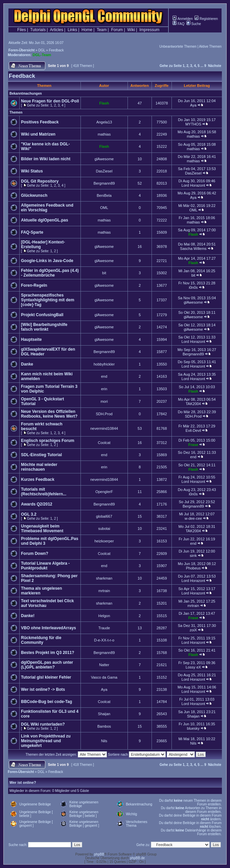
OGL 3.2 (29, 514)
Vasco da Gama (104, 677)
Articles (56, 30)
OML (104, 208)
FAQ (178, 24)
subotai (104, 529)
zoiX (193, 630)
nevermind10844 (104, 428)
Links (72, 30)
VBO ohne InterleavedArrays (49, 628)
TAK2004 (193, 404)
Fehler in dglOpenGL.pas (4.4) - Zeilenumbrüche (50, 273)
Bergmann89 (104, 183)
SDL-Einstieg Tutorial (41, 455)
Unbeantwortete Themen (178, 46)
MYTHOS (193, 124)
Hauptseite (31, 339)
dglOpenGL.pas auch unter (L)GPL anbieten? (47, 665)
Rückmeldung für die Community (41, 640)
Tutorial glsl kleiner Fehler (46, 677)
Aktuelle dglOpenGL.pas (44, 220)
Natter (104, 665)
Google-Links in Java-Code (47, 261)
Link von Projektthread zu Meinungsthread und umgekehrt (46, 741)
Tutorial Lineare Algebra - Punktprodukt (45, 566)
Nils (104, 741)
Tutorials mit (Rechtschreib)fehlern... (44, 492)
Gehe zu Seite (171, 66)
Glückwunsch (34, 195)
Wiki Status (32, 171)
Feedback (56, 50)
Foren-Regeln (34, 285)
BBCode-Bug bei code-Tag (47, 702)
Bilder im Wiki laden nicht (46, 159)
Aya (193, 105)
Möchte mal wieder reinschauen (39, 467)
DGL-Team (42, 55)
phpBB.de (137, 858)
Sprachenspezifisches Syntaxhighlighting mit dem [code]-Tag (48, 300)
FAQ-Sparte (32, 232)
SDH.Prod (104, 414)
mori (104, 401)
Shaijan (104, 714)
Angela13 (104, 122)
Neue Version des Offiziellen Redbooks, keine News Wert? (49, 414)
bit (104, 273)
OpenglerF (104, 492)
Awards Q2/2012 (37, 504)
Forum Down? (35, 554)
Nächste (215, 66)
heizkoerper (104, 541)
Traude (104, 628)
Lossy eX (193, 667)
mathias (104, 134)
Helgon (104, 616)
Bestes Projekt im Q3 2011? (48, 653)
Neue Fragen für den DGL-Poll (50, 101)
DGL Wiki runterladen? (43, 724)
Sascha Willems (193, 249)
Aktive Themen (210, 46)
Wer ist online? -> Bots (43, 689)
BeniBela (104, 195)
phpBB (99, 854)
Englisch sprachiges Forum (48, 441)
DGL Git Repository (40, 181)
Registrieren (206, 19)
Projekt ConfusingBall (42, 315)
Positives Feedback (40, 122)
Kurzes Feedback (38, 479)
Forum (117, 30)
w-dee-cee (193, 518)
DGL (42, 50)
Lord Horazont (193, 185)
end (104, 376)
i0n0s (193, 287)
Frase (193, 445)
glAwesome (104, 159)
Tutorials (38, 30)
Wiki (131, 30)
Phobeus (193, 568)
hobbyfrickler (104, 364)
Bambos (104, 726)
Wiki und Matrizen (38, 134)
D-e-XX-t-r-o (104, 640)
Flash (104, 103)
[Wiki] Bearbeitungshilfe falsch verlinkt (44, 327)
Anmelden (182, 19)
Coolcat (104, 443)
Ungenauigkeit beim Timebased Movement (42, 529)
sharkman (104, 578)
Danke (27, 364)
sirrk (193, 556)
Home (87, 30)
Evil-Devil (193, 430)
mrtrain (104, 591)
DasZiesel (104, 171)
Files (21, 30)
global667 (104, 516)
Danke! (28, 616)
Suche (194, 24)
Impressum (149, 30)
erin (104, 389)
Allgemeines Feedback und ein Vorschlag (47, 208)
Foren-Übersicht (21, 50)
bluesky (193, 728)
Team (102, 30)
